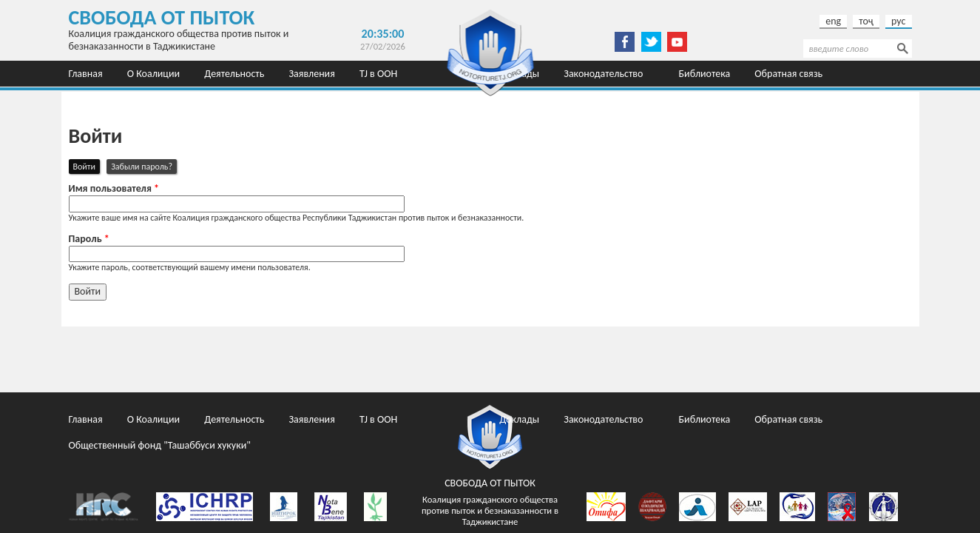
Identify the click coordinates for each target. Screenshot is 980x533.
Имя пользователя (114, 189)
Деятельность (234, 74)
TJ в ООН (378, 74)
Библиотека (705, 74)
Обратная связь (788, 74)
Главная (86, 74)
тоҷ (866, 21)
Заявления (311, 74)
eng (833, 21)
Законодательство (603, 74)
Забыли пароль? (142, 167)
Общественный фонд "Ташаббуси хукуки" (160, 100)
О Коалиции (153, 74)
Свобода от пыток (162, 17)
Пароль (89, 239)
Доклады (519, 419)
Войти (87, 166)
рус (898, 21)
